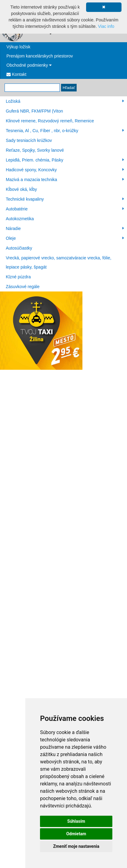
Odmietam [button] (76, 834)
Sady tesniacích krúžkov (29, 140)
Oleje (65, 238)
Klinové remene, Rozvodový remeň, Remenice (50, 121)
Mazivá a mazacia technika (65, 180)
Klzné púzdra (18, 277)
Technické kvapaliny (65, 199)
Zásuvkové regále (23, 287)
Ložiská (65, 101)
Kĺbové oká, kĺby (21, 189)
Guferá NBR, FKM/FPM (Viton (34, 111)
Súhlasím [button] (76, 821)
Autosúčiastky (19, 248)
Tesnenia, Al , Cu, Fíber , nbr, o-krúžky (65, 131)
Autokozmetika (20, 219)
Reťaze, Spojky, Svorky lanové (35, 150)
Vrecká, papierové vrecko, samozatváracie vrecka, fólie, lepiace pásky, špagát (59, 262)
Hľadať (69, 88)
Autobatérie (65, 209)
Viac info (106, 26)
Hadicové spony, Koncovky (65, 170)
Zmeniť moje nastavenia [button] (76, 846)
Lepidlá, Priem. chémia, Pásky (65, 160)
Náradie (65, 228)
